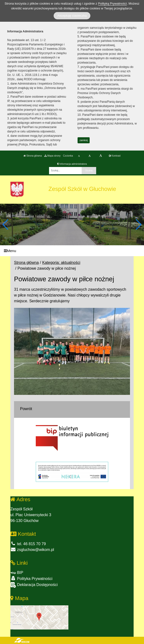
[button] (138, 224)
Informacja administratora (72, 164)
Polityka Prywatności (31, 578)
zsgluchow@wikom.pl (32, 550)
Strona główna (33, 156)
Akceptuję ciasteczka (72, 16)
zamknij (84, 140)
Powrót (26, 409)
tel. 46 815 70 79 (28, 544)
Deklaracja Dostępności (34, 585)
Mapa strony (52, 156)
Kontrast (115, 156)
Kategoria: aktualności (61, 263)
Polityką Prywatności (112, 4)
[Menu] (72, 251)
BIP (17, 573)
